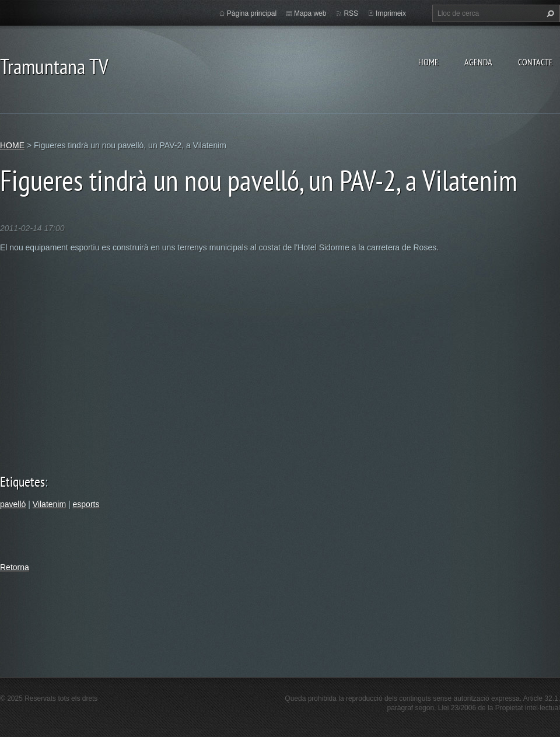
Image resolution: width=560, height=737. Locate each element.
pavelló (13, 504)
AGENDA (478, 62)
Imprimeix (391, 13)
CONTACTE (535, 62)
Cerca (549, 13)
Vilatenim (49, 504)
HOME (428, 62)
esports (86, 504)
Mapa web (310, 13)
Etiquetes (22, 482)
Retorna (15, 567)
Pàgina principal (252, 13)
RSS (351, 13)
